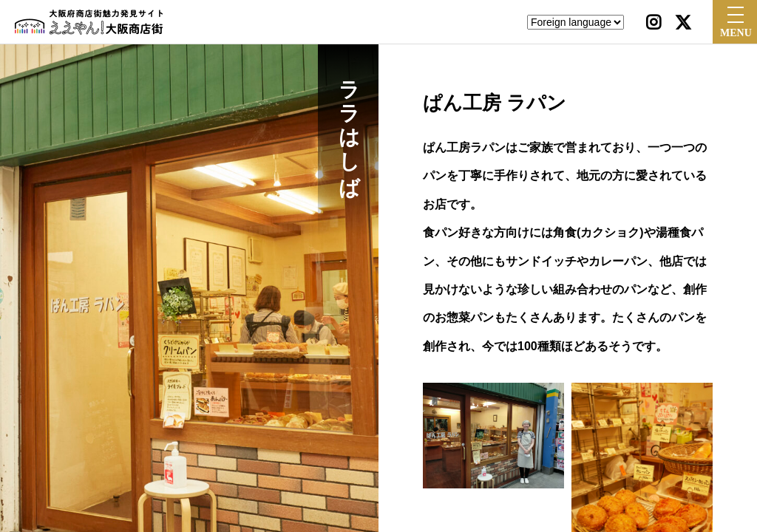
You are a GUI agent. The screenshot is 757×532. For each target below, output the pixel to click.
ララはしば (349, 126)
